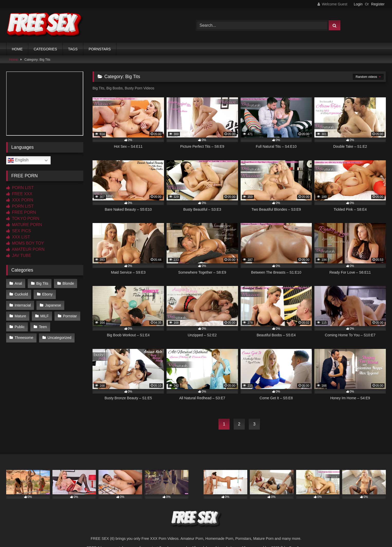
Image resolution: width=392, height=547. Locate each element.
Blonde (68, 283)
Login (358, 4)
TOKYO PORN (23, 219)
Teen (43, 327)
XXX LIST (18, 237)
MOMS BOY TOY (25, 243)
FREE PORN (21, 212)
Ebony (47, 294)
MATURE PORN (24, 225)
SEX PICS (19, 231)
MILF (45, 316)
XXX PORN (20, 200)
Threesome (24, 338)
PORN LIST (20, 188)
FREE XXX (19, 194)
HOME (17, 49)
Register (378, 4)
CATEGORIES (45, 49)
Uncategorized (60, 338)
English (18, 160)
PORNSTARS (100, 49)
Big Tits (42, 283)
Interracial (23, 305)
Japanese (53, 305)
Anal (18, 283)
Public (20, 327)
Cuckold (21, 294)
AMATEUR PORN (25, 249)
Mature (20, 316)
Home (14, 59)
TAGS (73, 49)
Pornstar (70, 316)
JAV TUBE (19, 256)
